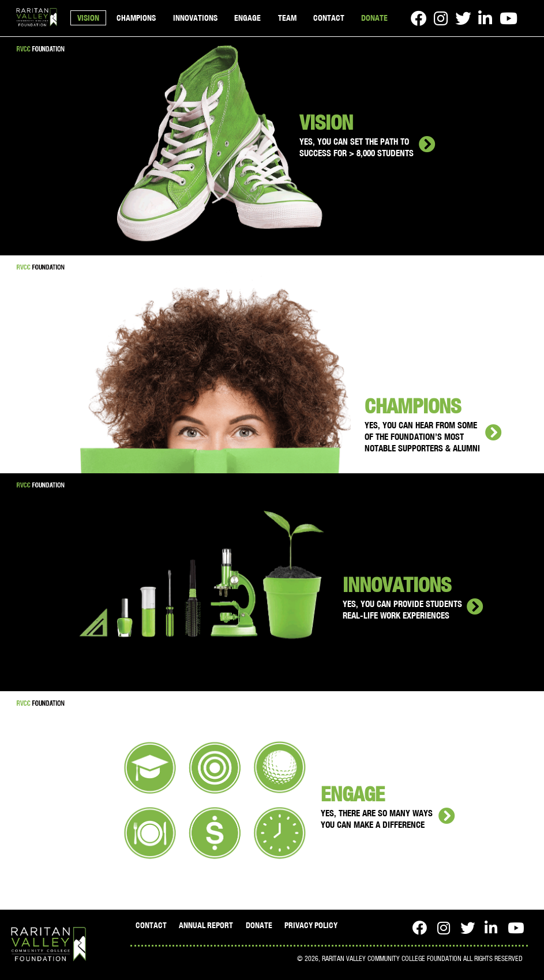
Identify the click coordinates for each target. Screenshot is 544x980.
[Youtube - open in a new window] (509, 18)
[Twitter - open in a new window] (463, 18)
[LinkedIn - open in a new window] (485, 18)
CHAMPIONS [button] (136, 18)
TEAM (287, 18)
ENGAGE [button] (247, 18)
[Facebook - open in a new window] (419, 18)
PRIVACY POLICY (311, 925)
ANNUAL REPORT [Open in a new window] (206, 925)
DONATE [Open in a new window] (374, 18)
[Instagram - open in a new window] (441, 18)
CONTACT (329, 18)
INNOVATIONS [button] (195, 18)
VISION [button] (88, 18)
